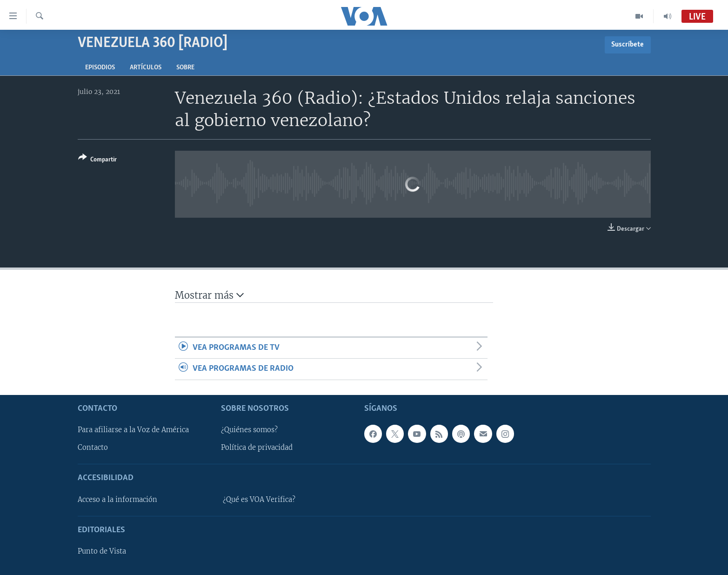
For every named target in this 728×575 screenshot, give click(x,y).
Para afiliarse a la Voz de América (133, 430)
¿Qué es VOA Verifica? (259, 500)
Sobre (185, 68)
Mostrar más (209, 295)
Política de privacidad (257, 448)
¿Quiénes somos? (249, 430)
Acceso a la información (117, 500)
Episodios (100, 68)
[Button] (97, 160)
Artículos (146, 68)
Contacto (93, 448)
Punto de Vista (102, 551)
